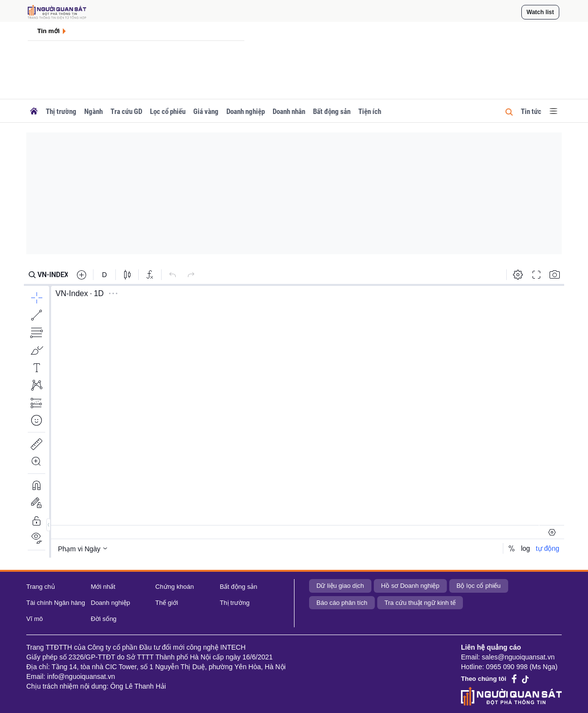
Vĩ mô (35, 619)
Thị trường (61, 112)
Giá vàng (206, 112)
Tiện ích (370, 112)
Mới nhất (103, 587)
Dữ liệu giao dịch (340, 586)
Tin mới (49, 31)
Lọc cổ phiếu (168, 112)
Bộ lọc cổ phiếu (479, 586)
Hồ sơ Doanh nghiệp (410, 586)
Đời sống (104, 619)
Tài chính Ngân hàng (56, 603)
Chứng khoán (175, 587)
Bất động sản (332, 112)
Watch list (540, 12)
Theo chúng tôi (484, 679)
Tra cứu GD (126, 112)
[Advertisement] (294, 193)
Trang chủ (41, 587)
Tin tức (531, 112)
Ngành (93, 112)
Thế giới (167, 603)
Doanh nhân (289, 112)
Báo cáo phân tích (342, 603)
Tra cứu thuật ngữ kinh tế (420, 603)
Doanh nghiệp (246, 112)
